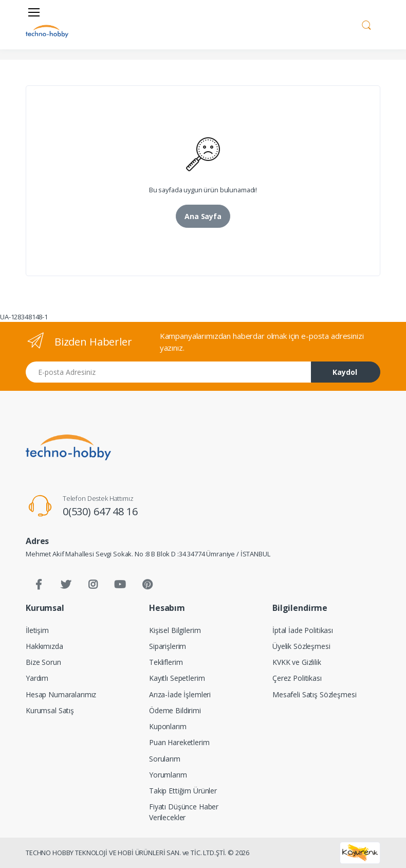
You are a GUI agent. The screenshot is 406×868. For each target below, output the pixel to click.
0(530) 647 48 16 (100, 511)
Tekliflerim (166, 662)
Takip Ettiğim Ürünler (183, 791)
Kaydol (345, 372)
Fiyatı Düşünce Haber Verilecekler (184, 812)
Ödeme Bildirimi (175, 710)
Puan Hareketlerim (179, 742)
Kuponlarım (168, 726)
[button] (366, 24)
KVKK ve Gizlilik (297, 662)
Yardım (37, 678)
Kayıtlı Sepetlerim (177, 678)
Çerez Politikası (297, 678)
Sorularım (165, 759)
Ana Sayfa (203, 216)
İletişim (37, 630)
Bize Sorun (43, 662)
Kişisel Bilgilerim (175, 630)
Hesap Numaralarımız (61, 694)
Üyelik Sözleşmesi (301, 646)
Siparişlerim (168, 646)
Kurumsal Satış (50, 710)
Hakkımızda (44, 646)
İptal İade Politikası (303, 630)
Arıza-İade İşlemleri (180, 694)
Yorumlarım (168, 775)
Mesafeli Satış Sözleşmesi (314, 694)
